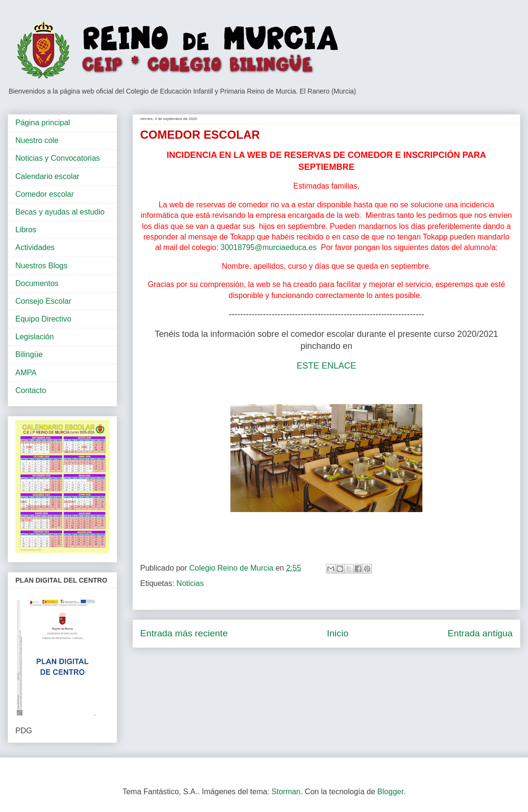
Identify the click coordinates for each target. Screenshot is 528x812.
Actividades (35, 247)
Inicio (338, 633)
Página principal (43, 123)
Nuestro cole (37, 140)
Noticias (190, 583)
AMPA (26, 373)
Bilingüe (29, 354)
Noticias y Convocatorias (58, 158)
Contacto (31, 390)
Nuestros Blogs (42, 266)
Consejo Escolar (43, 301)
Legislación (35, 337)
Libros (26, 230)
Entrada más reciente (184, 633)
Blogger (390, 792)
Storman (286, 792)
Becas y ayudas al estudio (60, 212)
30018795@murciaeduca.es (268, 247)
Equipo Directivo (43, 319)
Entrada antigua (480, 633)
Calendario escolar (47, 176)
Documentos (37, 283)
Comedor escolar (45, 194)
